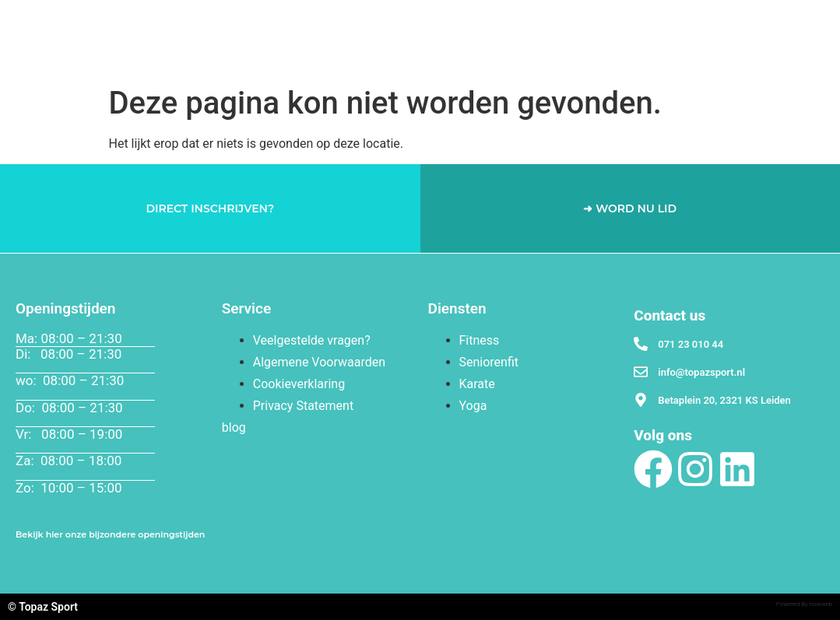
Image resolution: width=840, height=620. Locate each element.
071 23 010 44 (691, 344)
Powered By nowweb (804, 604)
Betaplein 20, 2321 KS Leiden (724, 400)
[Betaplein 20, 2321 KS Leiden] (641, 400)
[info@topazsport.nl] (641, 372)
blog (234, 427)
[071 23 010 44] (641, 344)
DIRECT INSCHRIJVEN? (210, 208)
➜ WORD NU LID (630, 208)
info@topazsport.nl (701, 372)
